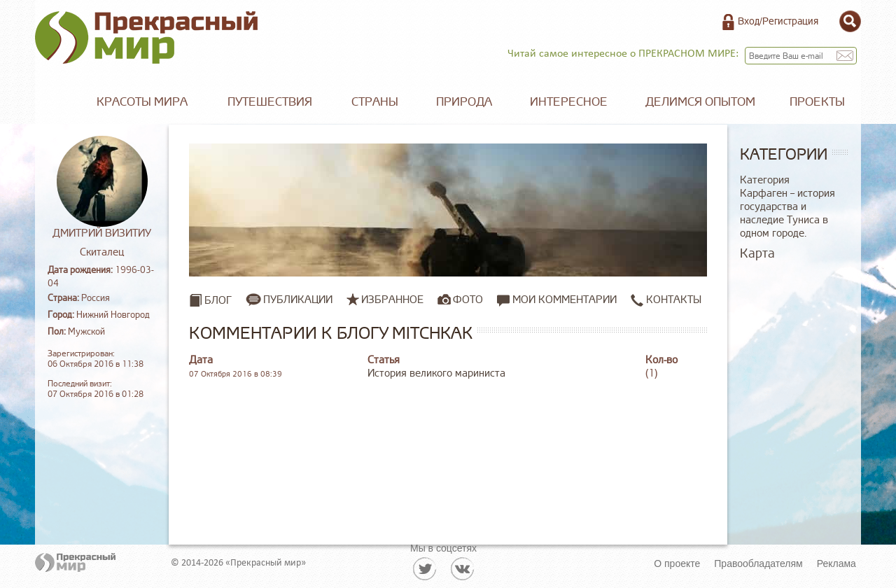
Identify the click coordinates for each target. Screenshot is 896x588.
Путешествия (270, 102)
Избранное (392, 300)
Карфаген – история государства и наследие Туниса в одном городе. (787, 213)
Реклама (836, 563)
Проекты (817, 102)
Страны (375, 102)
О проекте (677, 563)
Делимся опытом (700, 102)
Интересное (569, 102)
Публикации (298, 300)
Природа (464, 102)
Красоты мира (142, 102)
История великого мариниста (436, 373)
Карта (757, 253)
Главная (56, 102)
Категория (765, 180)
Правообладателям (758, 563)
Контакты (666, 300)
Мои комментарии (557, 300)
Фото (468, 300)
